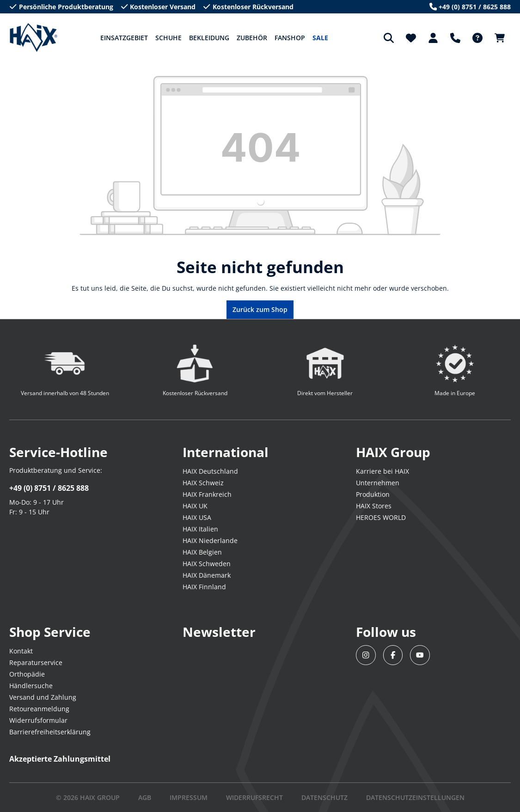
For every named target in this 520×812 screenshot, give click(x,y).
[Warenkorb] (500, 38)
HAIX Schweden (207, 564)
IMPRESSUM (189, 797)
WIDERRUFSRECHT (254, 797)
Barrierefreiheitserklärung (50, 732)
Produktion (373, 494)
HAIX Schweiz (203, 483)
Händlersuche (31, 686)
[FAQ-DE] (477, 38)
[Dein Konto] (433, 38)
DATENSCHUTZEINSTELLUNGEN (415, 797)
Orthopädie (27, 674)
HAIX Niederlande (210, 540)
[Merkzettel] (411, 38)
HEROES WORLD (381, 517)
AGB (145, 797)
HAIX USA (197, 517)
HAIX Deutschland (210, 471)
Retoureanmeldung (39, 709)
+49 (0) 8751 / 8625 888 (49, 488)
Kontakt (21, 651)
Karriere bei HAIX (382, 471)
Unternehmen (378, 483)
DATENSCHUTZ (324, 797)
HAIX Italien (200, 529)
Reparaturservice (36, 662)
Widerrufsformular (38, 720)
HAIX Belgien (202, 552)
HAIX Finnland (204, 587)
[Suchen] (389, 38)
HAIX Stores (374, 506)
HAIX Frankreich (207, 494)
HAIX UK (195, 506)
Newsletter (219, 632)
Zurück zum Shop (260, 309)
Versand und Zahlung (43, 697)
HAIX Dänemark (207, 575)
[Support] (455, 38)
